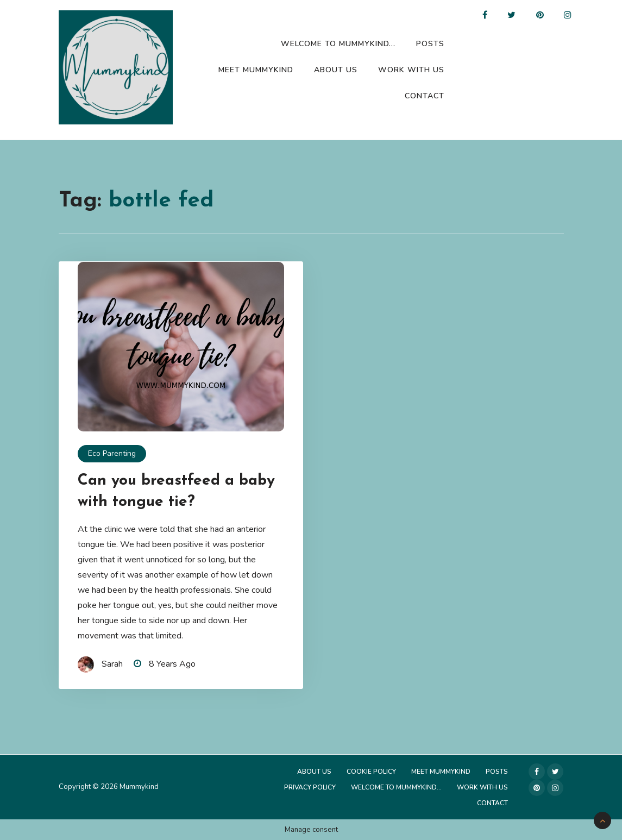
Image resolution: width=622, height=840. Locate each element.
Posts (430, 44)
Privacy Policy (310, 787)
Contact (425, 96)
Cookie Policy (371, 772)
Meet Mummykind (256, 70)
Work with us (411, 70)
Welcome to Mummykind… (338, 44)
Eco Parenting (112, 453)
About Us (336, 70)
